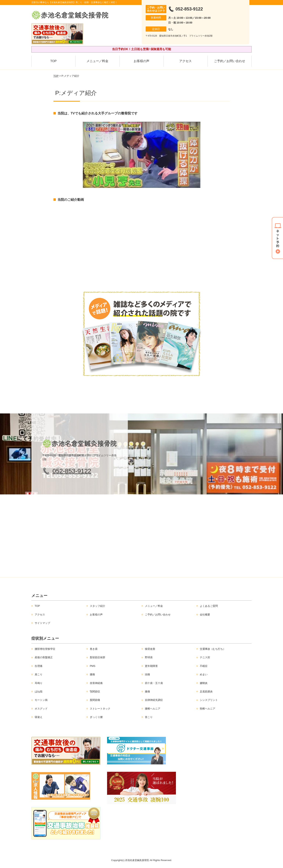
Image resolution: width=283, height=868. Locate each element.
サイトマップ (42, 623)
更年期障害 (151, 666)
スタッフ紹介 (98, 606)
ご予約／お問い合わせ (230, 61)
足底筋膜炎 (206, 691)
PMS (93, 666)
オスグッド (41, 709)
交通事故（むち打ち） (213, 649)
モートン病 (41, 700)
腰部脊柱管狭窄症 (45, 649)
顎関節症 (95, 691)
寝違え (39, 717)
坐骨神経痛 (96, 683)
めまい (204, 674)
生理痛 (39, 666)
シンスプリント (209, 700)
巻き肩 (94, 649)
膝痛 (147, 691)
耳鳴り (39, 683)
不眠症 (204, 666)
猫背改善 (150, 649)
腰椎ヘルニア (153, 709)
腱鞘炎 (204, 683)
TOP (54, 61)
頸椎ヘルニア (208, 709)
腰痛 (92, 674)
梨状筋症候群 (98, 657)
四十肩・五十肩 (154, 683)
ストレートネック (100, 709)
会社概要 (205, 615)
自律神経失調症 (154, 700)
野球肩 (149, 657)
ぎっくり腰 (96, 717)
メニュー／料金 (97, 61)
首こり (149, 717)
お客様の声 (141, 61)
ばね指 (39, 691)
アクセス (185, 61)
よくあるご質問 (209, 606)
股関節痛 (95, 700)
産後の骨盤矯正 (44, 657)
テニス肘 (205, 657)
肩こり (39, 674)
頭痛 (147, 674)
